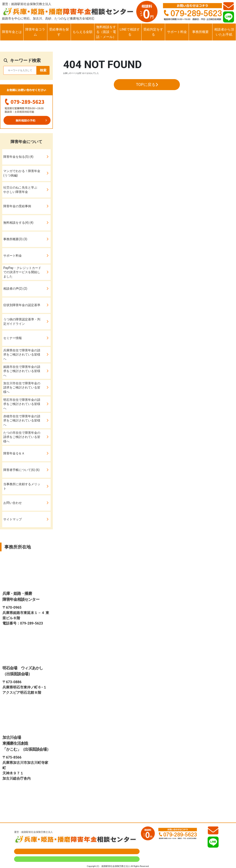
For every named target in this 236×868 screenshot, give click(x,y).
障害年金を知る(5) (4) (18, 157)
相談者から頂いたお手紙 (224, 32)
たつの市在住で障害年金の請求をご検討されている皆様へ (22, 437)
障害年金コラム (35, 32)
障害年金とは (12, 32)
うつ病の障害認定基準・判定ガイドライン (22, 321)
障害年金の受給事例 (17, 206)
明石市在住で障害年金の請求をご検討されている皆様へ (22, 404)
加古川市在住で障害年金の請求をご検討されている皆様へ (22, 388)
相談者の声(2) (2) (15, 289)
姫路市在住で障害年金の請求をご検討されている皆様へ (22, 371)
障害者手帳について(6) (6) (21, 470)
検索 (43, 70)
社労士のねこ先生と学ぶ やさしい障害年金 (22, 190)
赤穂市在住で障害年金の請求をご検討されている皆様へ (22, 420)
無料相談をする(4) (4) (18, 223)
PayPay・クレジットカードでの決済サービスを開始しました (22, 272)
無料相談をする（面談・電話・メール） (106, 32)
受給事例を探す (59, 32)
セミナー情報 (13, 338)
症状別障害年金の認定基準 (22, 305)
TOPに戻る (147, 84)
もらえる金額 (83, 32)
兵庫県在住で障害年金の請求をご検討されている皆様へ (22, 355)
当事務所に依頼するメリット (22, 486)
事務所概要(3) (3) (15, 239)
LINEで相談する (130, 32)
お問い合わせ (13, 503)
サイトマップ (13, 519)
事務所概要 (200, 32)
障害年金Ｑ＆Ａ (14, 453)
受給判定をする (153, 32)
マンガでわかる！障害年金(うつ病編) (22, 173)
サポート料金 (177, 32)
